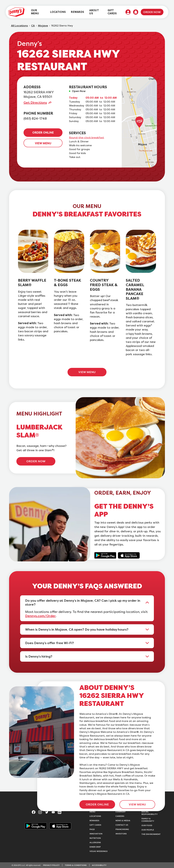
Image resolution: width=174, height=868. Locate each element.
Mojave (43, 26)
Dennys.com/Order (40, 616)
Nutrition (95, 838)
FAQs (92, 829)
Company (121, 812)
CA (33, 26)
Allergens (95, 842)
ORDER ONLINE (43, 133)
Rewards (94, 820)
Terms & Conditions (76, 865)
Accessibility (99, 865)
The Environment (151, 834)
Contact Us (122, 825)
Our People (148, 830)
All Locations (19, 26)
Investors (121, 834)
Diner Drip (95, 847)
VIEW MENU (43, 143)
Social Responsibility (150, 813)
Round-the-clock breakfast (87, 138)
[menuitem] (38, 12)
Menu (93, 812)
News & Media (123, 820)
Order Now (152, 12)
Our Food (147, 825)
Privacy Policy (51, 865)
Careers (120, 816)
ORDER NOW (36, 461)
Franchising (122, 829)
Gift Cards (95, 825)
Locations (95, 816)
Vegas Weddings (99, 851)
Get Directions (35, 103)
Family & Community (148, 820)
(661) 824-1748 (35, 119)
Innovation (96, 834)
